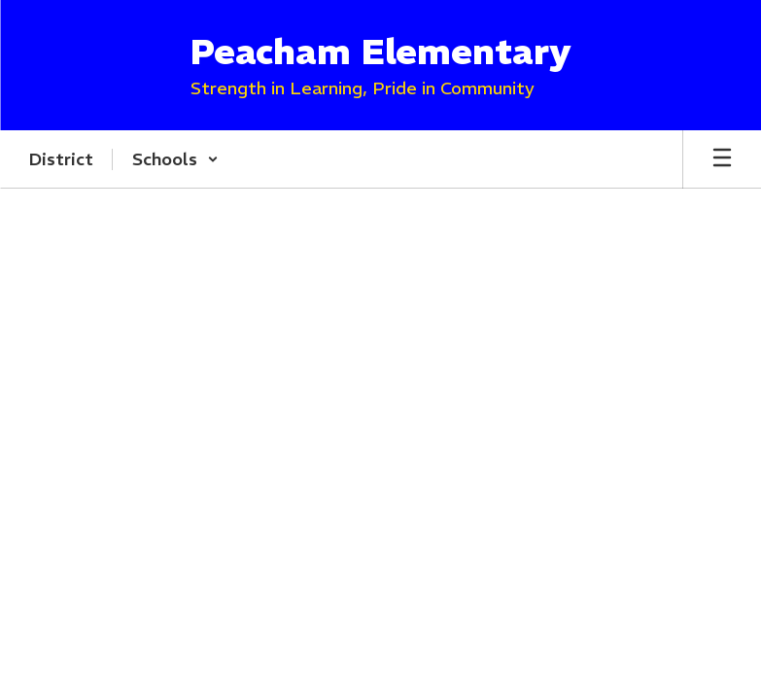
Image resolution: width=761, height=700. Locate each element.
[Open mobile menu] (722, 159)
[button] (175, 159)
